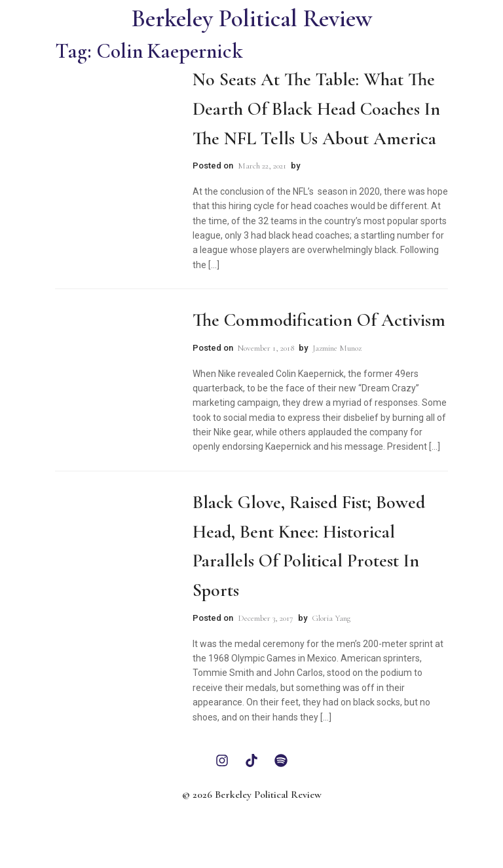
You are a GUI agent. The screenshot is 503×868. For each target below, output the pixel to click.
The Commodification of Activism (319, 320)
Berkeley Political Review (252, 19)
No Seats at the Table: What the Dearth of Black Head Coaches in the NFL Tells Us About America (316, 109)
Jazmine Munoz (337, 348)
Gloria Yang (331, 618)
